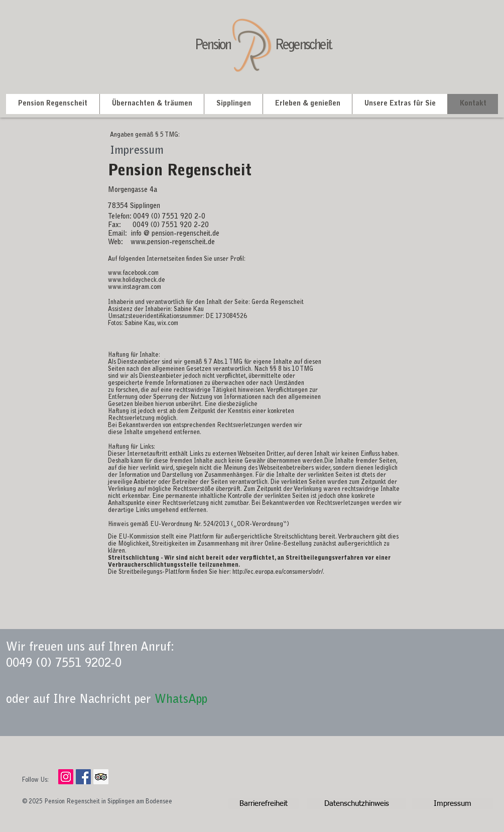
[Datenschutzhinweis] (356, 804)
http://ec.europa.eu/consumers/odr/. (278, 572)
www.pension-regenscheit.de (173, 243)
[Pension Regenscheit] (83, 777)
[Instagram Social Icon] (66, 777)
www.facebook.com (133, 273)
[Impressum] (453, 804)
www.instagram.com (135, 287)
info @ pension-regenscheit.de (175, 234)
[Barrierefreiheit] (264, 804)
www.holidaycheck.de (137, 280)
